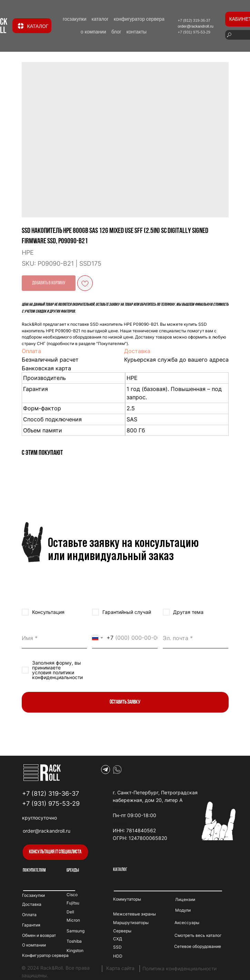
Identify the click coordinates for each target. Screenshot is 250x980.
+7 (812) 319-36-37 (51, 793)
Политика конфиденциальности (179, 968)
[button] (55, 852)
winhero (122, 823)
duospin (122, 808)
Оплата (31, 351)
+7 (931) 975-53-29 (51, 803)
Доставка (137, 351)
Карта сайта (120, 968)
